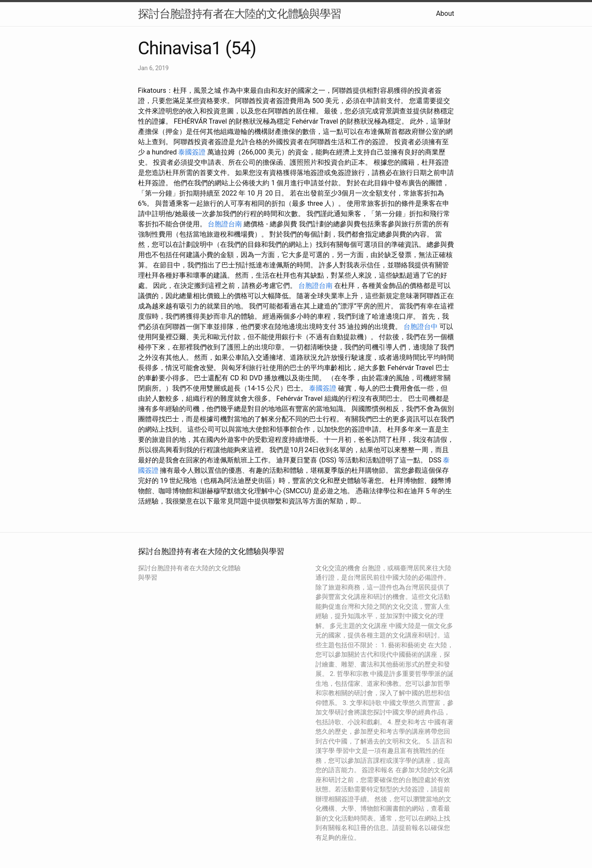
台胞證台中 (421, 327)
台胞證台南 (225, 224)
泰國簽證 (192, 152)
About (445, 13)
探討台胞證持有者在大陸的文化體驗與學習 (240, 14)
